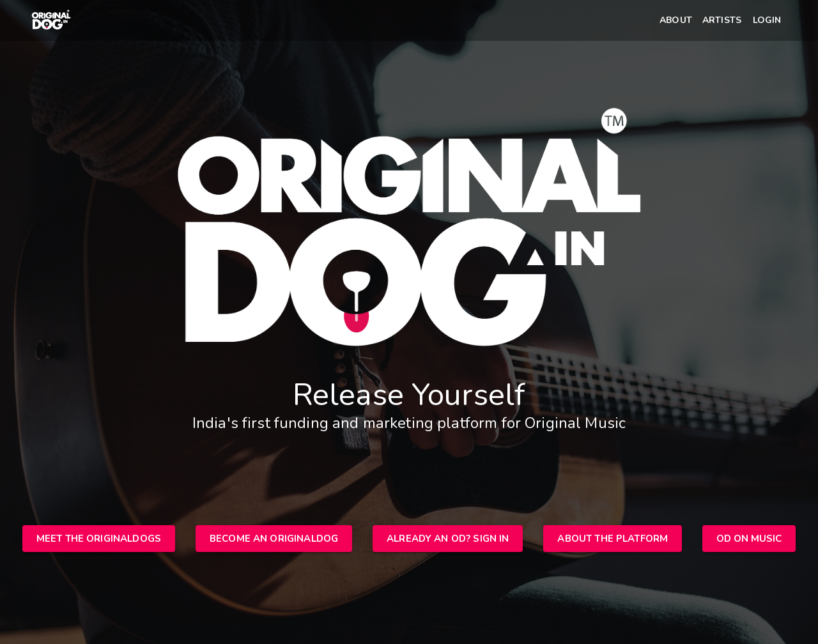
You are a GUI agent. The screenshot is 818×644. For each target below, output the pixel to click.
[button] (676, 21)
